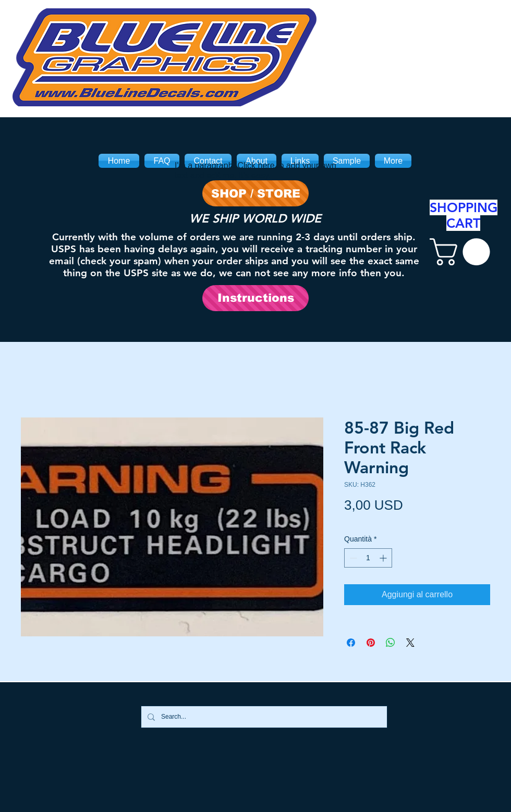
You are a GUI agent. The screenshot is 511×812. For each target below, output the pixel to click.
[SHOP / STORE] (256, 193)
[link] (463, 252)
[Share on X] (410, 643)
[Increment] (384, 558)
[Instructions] (256, 298)
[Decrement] (352, 558)
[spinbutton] (368, 558)
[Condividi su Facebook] (351, 643)
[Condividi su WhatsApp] (391, 643)
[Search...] (263, 717)
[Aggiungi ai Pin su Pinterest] (371, 643)
